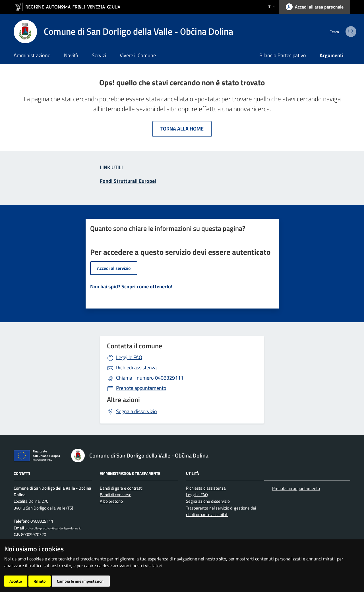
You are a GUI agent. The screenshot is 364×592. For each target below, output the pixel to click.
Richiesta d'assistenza (206, 488)
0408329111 (150, 378)
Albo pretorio (111, 501)
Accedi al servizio (114, 268)
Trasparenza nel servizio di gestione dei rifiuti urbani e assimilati (221, 511)
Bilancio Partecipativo (283, 55)
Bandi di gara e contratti (121, 488)
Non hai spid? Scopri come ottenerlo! (131, 286)
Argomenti (332, 55)
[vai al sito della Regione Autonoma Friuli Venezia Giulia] (70, 7)
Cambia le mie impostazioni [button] (81, 581)
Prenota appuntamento (141, 388)
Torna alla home (182, 129)
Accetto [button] (16, 581)
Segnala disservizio (136, 411)
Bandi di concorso (116, 495)
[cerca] (344, 32)
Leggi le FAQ (129, 357)
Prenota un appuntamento (296, 488)
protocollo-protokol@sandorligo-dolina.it (52, 528)
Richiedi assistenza (136, 368)
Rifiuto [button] (40, 581)
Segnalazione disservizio (208, 501)
